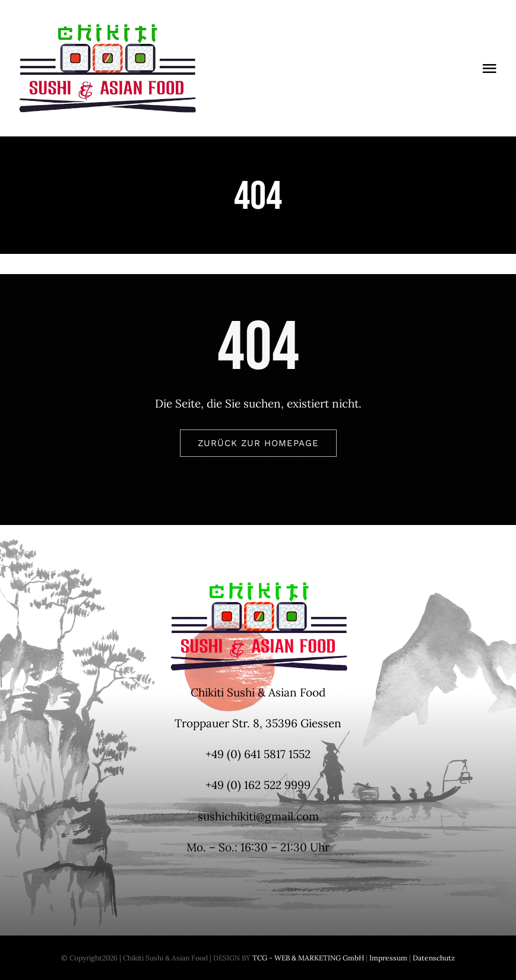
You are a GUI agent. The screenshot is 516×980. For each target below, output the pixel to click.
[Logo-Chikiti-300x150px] (107, 29)
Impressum (387, 958)
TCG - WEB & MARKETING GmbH (307, 958)
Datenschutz (434, 958)
